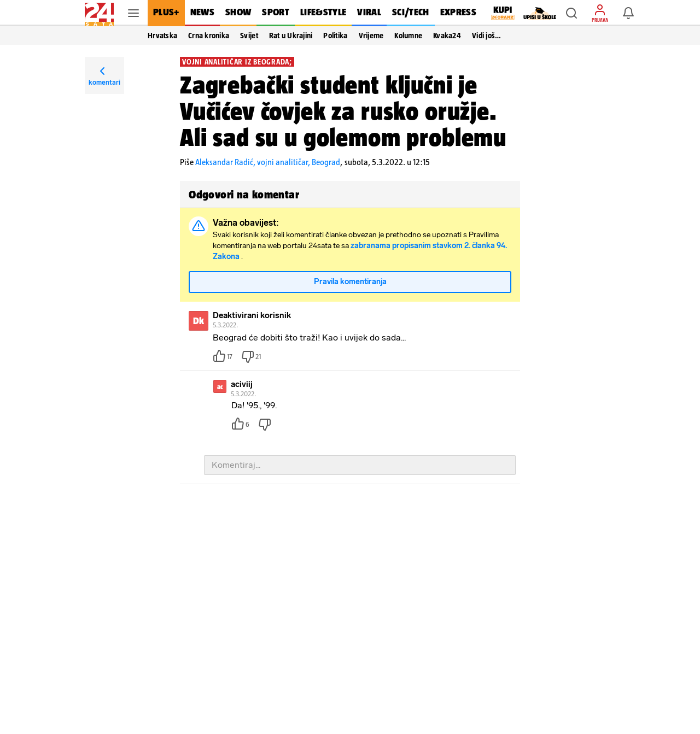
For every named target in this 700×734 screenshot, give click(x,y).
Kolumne (408, 36)
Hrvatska (162, 36)
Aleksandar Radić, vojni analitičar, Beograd (268, 162)
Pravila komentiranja (350, 282)
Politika (335, 36)
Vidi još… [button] (486, 36)
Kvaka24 (447, 36)
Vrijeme (371, 36)
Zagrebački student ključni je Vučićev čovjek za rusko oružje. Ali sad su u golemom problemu (343, 111)
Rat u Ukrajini (291, 36)
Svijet (249, 36)
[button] (571, 13)
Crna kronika (209, 36)
